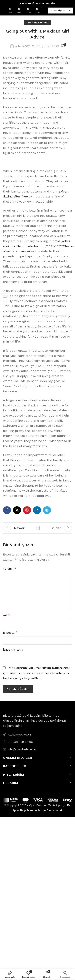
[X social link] (17, 510)
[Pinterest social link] (27, 510)
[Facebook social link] (7, 510)
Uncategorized (37, 23)
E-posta (10, 633)
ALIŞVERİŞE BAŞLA (60, 11)
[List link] (37, 742)
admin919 (23, 46)
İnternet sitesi (14, 650)
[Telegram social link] (47, 510)
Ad (6, 615)
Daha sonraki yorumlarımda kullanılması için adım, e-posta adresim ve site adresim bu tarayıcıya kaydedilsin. (37, 673)
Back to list (38, 528)
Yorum (9, 568)
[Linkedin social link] (37, 510)
